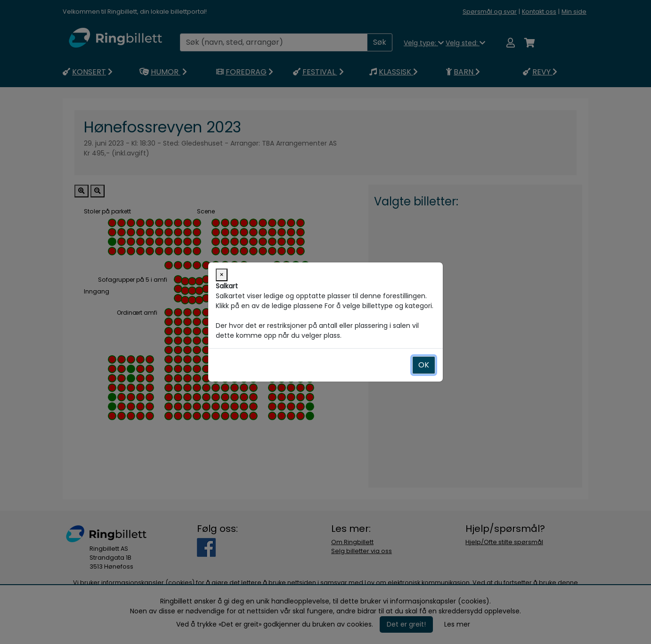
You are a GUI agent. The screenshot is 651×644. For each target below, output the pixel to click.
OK (424, 365)
